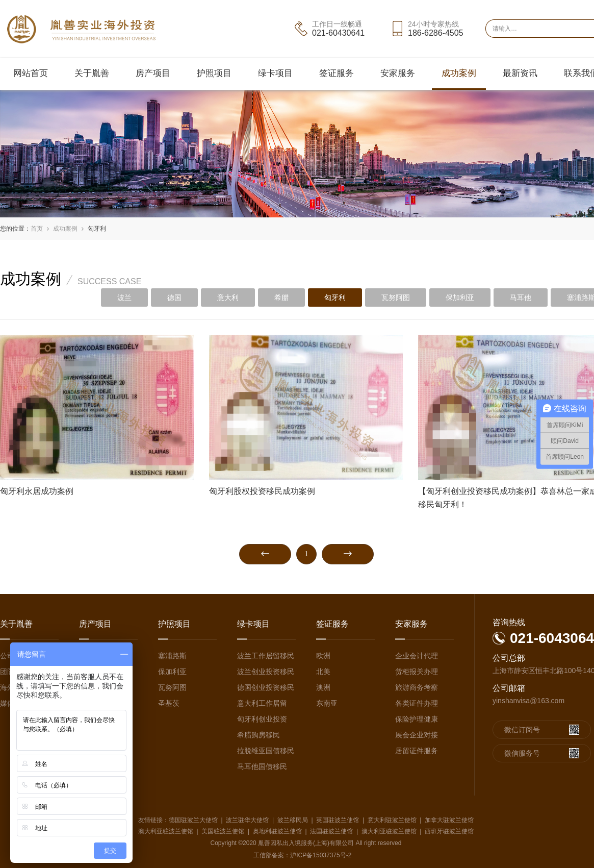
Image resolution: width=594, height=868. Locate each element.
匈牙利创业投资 (262, 719)
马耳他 (521, 297)
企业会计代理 (417, 656)
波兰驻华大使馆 (247, 820)
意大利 (228, 297)
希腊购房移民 (259, 735)
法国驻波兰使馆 (331, 831)
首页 (37, 229)
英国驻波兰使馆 (338, 820)
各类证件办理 (417, 703)
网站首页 (31, 73)
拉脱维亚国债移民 (266, 751)
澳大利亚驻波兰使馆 (166, 831)
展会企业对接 (417, 735)
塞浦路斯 (172, 656)
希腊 (281, 297)
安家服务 (398, 73)
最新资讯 (520, 73)
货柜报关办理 (417, 672)
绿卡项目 (275, 73)
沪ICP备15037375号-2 (321, 855)
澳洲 (323, 687)
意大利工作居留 (262, 703)
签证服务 (337, 73)
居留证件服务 (417, 751)
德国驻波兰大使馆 (193, 820)
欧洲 (323, 656)
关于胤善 (92, 73)
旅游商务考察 (417, 687)
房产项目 (153, 73)
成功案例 (459, 73)
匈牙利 (97, 229)
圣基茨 (169, 703)
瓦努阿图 (396, 297)
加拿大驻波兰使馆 (449, 820)
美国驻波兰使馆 (223, 831)
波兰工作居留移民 (266, 656)
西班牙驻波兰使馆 (449, 831)
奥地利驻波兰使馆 (277, 831)
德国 (174, 297)
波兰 (124, 297)
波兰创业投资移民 (266, 672)
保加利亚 (460, 297)
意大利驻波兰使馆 (392, 820)
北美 (323, 672)
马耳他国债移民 (262, 766)
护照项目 (214, 73)
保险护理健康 (417, 719)
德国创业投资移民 (266, 687)
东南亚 (327, 703)
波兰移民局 (293, 820)
